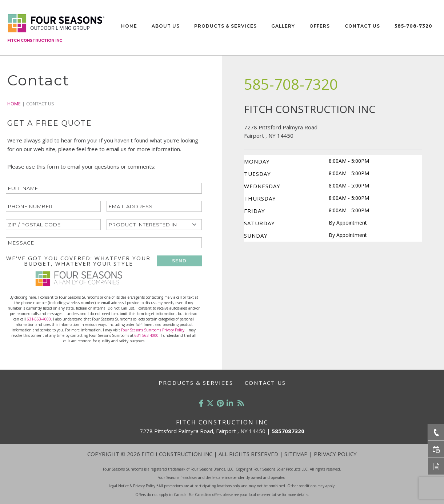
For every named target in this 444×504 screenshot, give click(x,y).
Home (129, 26)
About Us (166, 26)
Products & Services (225, 26)
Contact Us (362, 26)
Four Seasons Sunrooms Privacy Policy (153, 330)
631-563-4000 (39, 319)
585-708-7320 (413, 26)
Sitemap (296, 454)
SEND (179, 261)
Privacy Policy (335, 454)
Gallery (283, 26)
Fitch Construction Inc (35, 41)
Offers (320, 26)
